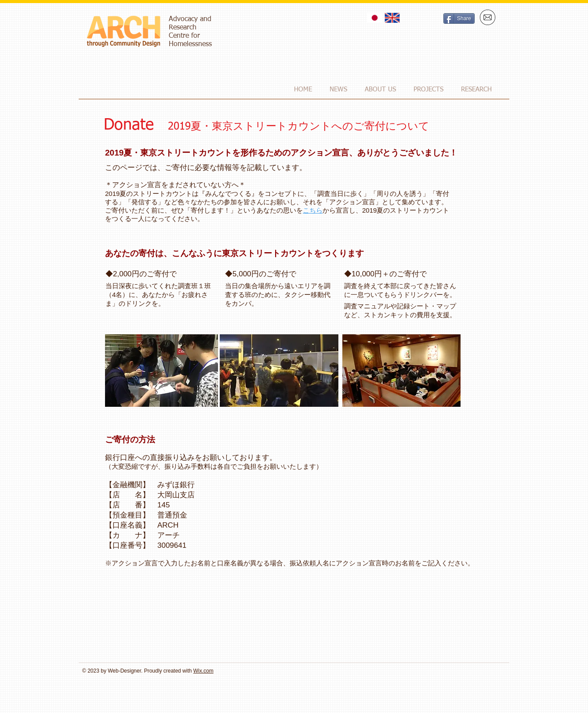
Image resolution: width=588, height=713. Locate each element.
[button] (380, 89)
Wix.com (203, 671)
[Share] (459, 18)
